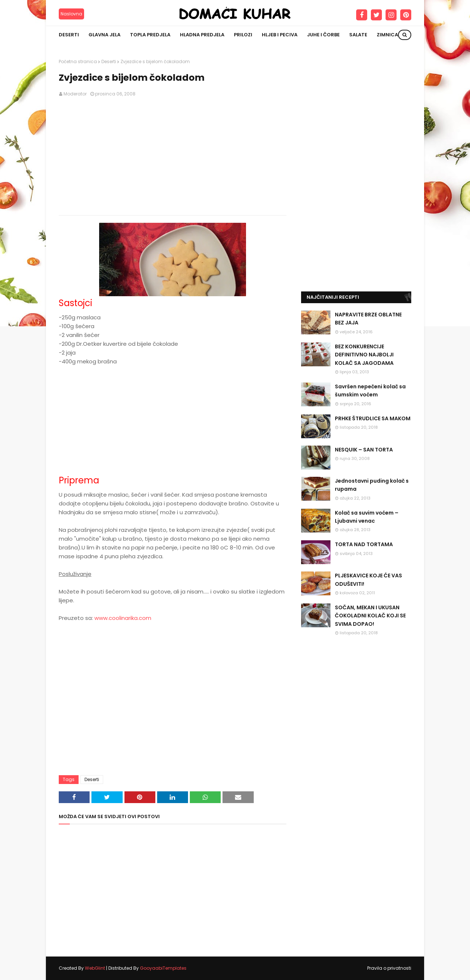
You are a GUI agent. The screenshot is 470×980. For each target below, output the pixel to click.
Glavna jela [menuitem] (104, 35)
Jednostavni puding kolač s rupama (372, 485)
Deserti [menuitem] (69, 35)
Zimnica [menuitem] (387, 35)
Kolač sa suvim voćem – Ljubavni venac (367, 517)
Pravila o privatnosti (389, 968)
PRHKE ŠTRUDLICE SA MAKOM (373, 418)
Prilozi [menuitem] (243, 35)
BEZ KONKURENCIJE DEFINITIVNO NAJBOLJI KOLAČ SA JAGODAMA (364, 355)
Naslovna (71, 14)
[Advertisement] (173, 156)
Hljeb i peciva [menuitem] (280, 35)
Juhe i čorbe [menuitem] (323, 35)
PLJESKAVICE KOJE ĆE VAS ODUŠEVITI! (368, 580)
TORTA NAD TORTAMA (364, 544)
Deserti (109, 61)
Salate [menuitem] (358, 35)
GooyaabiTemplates (163, 968)
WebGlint (95, 968)
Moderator (75, 94)
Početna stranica (78, 61)
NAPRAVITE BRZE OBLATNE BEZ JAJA (368, 319)
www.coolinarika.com (123, 618)
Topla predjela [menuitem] (150, 35)
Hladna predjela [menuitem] (202, 35)
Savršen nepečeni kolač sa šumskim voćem (370, 391)
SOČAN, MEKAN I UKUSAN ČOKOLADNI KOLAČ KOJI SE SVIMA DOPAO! (370, 616)
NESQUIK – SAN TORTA (364, 450)
